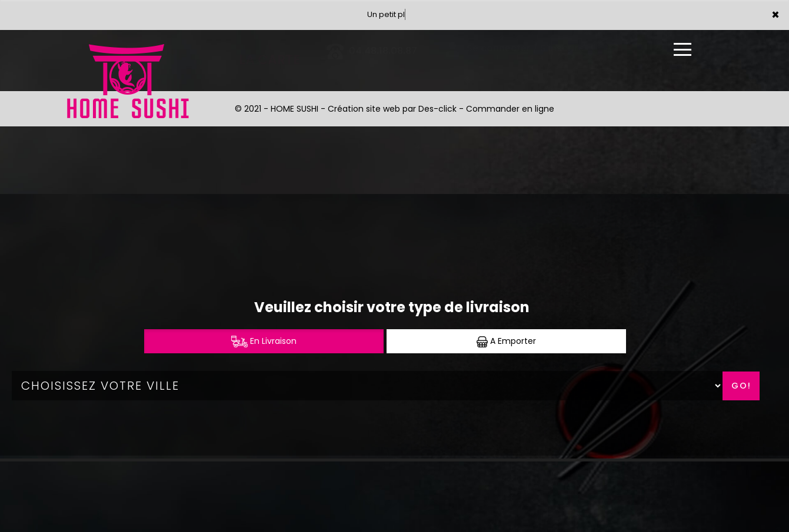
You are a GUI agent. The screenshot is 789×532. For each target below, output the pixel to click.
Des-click (437, 109)
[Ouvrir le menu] (683, 49)
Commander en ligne (510, 109)
